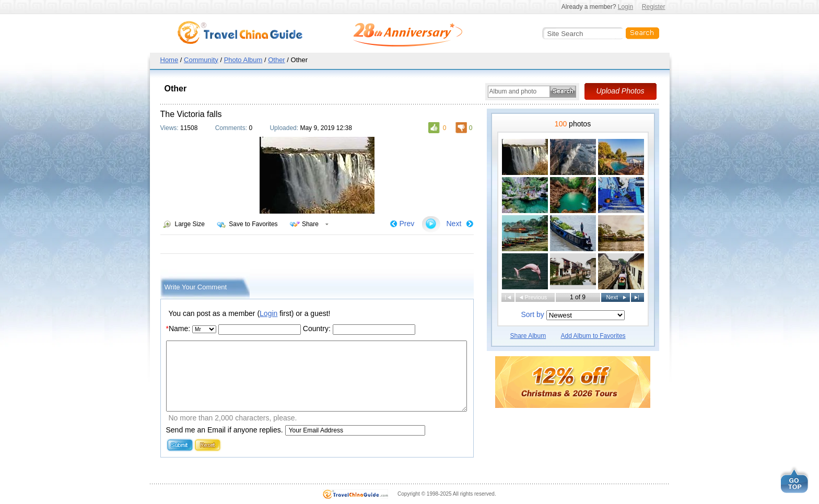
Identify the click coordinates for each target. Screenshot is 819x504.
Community (201, 60)
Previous (536, 297)
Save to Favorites (253, 224)
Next (454, 224)
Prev (407, 224)
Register (654, 7)
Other (277, 60)
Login (625, 7)
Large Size (190, 224)
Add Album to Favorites (593, 336)
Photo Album (243, 60)
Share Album (528, 336)
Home (169, 60)
